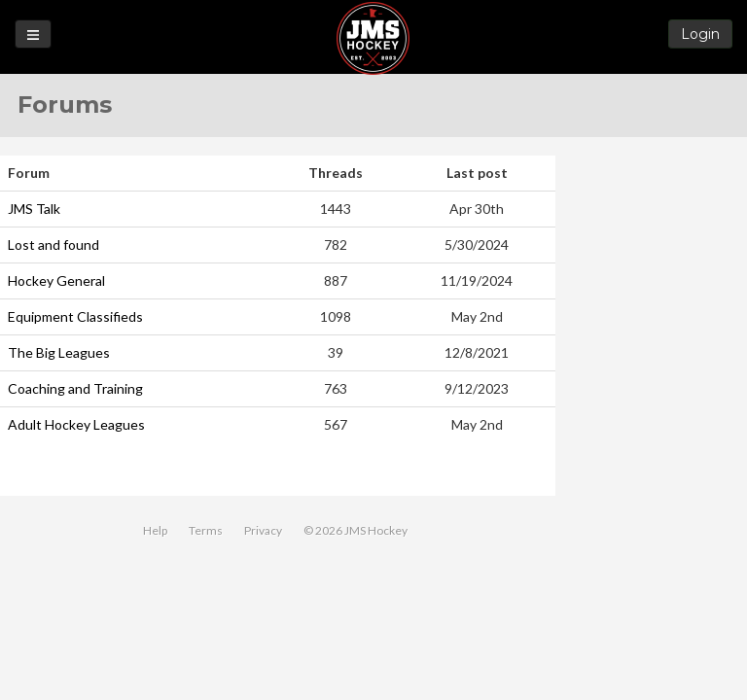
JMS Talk (34, 209)
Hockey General (56, 280)
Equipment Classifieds (75, 316)
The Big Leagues (59, 352)
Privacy (263, 530)
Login (700, 34)
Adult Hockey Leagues (76, 424)
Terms (206, 530)
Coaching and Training (75, 388)
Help (155, 530)
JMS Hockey (373, 38)
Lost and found (53, 245)
